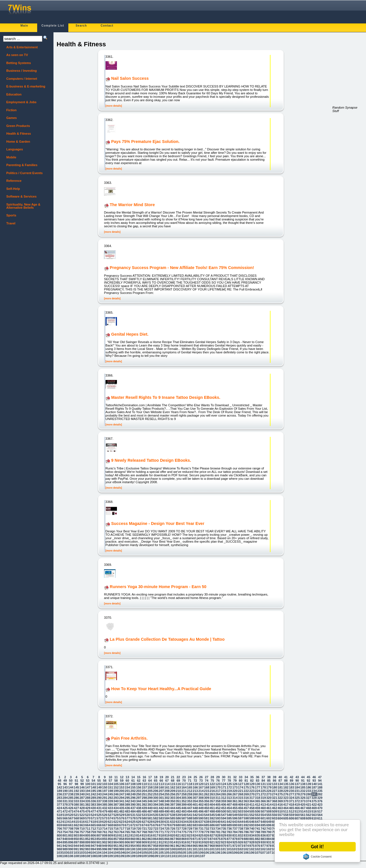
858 (122, 839)
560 (297, 815)
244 (105, 794)
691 (240, 825)
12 (122, 777)
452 (218, 808)
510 (280, 811)
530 (127, 815)
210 (178, 791)
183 (291, 787)
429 (88, 808)
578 (133, 818)
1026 (274, 849)
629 (156, 822)
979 (274, 846)
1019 (235, 849)
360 (229, 801)
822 (184, 835)
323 (286, 798)
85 (269, 781)
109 (139, 784)
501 (229, 811)
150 (105, 787)
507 (263, 811)
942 (65, 846)
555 (269, 815)
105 (116, 784)
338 (105, 801)
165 (190, 787)
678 (167, 825)
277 (291, 794)
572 (99, 818)
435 (122, 808)
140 (314, 784)
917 (190, 842)
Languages (15, 149)
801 (65, 835)
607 (297, 818)
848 (65, 839)
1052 (156, 853)
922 (218, 842)
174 (240, 787)
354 (195, 801)
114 (167, 784)
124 (224, 784)
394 (156, 805)
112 (156, 784)
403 (206, 805)
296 (133, 798)
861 (139, 839)
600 (258, 818)
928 (252, 842)
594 (224, 818)
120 (201, 784)
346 (150, 801)
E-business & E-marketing (26, 86)
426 (71, 808)
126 (235, 784)
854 (99, 839)
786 (246, 832)
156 (139, 787)
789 (263, 832)
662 (76, 825)
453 (224, 808)
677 (161, 825)
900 (94, 842)
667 (105, 825)
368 (274, 801)
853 (94, 839)
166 (195, 787)
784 (235, 832)
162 (173, 787)
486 (144, 811)
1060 (201, 853)
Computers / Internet (22, 79)
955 (139, 846)
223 (252, 791)
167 (201, 787)
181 (280, 787)
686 (212, 825)
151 (110, 787)
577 (127, 818)
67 (167, 781)
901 (99, 842)
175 (246, 787)
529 (122, 815)
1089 (99, 856)
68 (173, 781)
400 (190, 805)
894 (59, 842)
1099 (156, 856)
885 (274, 839)
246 (116, 794)
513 (297, 811)
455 (235, 808)
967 (206, 846)
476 (88, 811)
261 (201, 794)
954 (133, 846)
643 (235, 822)
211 (184, 791)
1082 (59, 856)
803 (76, 835)
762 (110, 832)
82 (252, 781)
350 (173, 801)
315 (240, 798)
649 (269, 822)
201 (127, 791)
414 (269, 805)
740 (252, 829)
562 (309, 815)
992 (82, 849)
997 (110, 849)
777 (195, 832)
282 (320, 794)
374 (309, 801)
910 (150, 842)
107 (127, 784)
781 (218, 832)
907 (133, 842)
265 (224, 794)
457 (246, 808)
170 (218, 787)
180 (274, 787)
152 (116, 787)
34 (246, 777)
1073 (274, 853)
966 (201, 846)
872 (201, 839)
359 (224, 801)
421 (309, 805)
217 (218, 791)
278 (297, 794)
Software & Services (21, 196)
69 (178, 781)
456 (240, 808)
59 (122, 781)
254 (161, 794)
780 (212, 832)
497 (206, 811)
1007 (167, 849)
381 (82, 805)
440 (150, 808)
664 (88, 825)
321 (274, 798)
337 (99, 801)
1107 (201, 856)
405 (218, 805)
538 (173, 815)
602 (269, 818)
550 (240, 815)
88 (286, 781)
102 (99, 784)
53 (88, 781)
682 (190, 825)
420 (303, 805)
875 (218, 839)
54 (94, 781)
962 (178, 846)
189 (59, 791)
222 (246, 791)
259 (190, 794)
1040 (88, 853)
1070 (258, 853)
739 (246, 829)
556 (274, 815)
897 (76, 842)
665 (94, 825)
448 (195, 808)
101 (94, 784)
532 (139, 815)
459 (258, 808)
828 (218, 835)
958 (156, 846)
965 (195, 846)
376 (320, 801)
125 (229, 784)
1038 (76, 853)
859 (127, 839)
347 (156, 801)
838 (274, 835)
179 (269, 787)
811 (122, 835)
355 (201, 801)
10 (110, 777)
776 (190, 832)
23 (184, 777)
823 (190, 835)
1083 (65, 856)
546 (218, 815)
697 (274, 825)
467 (303, 808)
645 (246, 822)
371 (291, 801)
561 (303, 815)
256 (173, 794)
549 (235, 815)
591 (206, 818)
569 (82, 818)
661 (71, 825)
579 (139, 818)
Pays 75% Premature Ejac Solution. (145, 142)
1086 (82, 856)
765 (127, 832)
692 (246, 825)
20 (167, 777)
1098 (150, 856)
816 (150, 835)
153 (122, 787)
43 (297, 777)
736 (229, 829)
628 (150, 822)
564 (320, 815)
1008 (173, 849)
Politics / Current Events (24, 173)
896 (71, 842)
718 (127, 829)
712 (94, 829)
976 (258, 846)
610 (314, 818)
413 (263, 805)
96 (65, 784)
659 (59, 825)
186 (309, 787)
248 (127, 794)
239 (76, 794)
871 (195, 839)
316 (246, 798)
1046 (122, 853)
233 (309, 791)
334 (82, 801)
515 (309, 811)
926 (240, 842)
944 (76, 846)
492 (178, 811)
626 (139, 822)
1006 (161, 849)
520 (71, 815)
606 (291, 818)
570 (88, 818)
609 (309, 818)
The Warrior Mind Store (132, 205)
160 (161, 787)
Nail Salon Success (130, 79)
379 (71, 805)
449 (201, 808)
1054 (167, 853)
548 (229, 815)
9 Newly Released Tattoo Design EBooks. (151, 461)
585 (173, 818)
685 (206, 825)
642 (229, 822)
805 (88, 835)
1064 (224, 853)
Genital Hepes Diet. (130, 334)
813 (133, 835)
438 (139, 808)
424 (59, 808)
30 (224, 777)
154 (127, 787)
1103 (178, 856)
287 (82, 798)
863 (150, 839)
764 (122, 832)
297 (139, 798)
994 (94, 849)
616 (82, 822)
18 (156, 777)
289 (94, 798)
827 (212, 835)
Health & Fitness (19, 134)
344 (139, 801)
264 (218, 794)
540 (184, 815)
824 (195, 835)
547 (224, 815)
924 (229, 842)
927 (246, 842)
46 (314, 777)
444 (173, 808)
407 (229, 805)
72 (195, 781)
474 (76, 811)
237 (65, 794)
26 (201, 777)
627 (144, 822)
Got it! (318, 847)
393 (150, 805)
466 (297, 808)
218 (224, 791)
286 (76, 798)
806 (94, 835)
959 (161, 846)
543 (201, 815)
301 (161, 798)
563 (314, 815)
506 (258, 811)
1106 (195, 856)
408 (235, 805)
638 (206, 822)
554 (263, 815)
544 (206, 815)
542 (195, 815)
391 (139, 805)
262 (206, 794)
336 (94, 801)
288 (88, 798)
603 (274, 818)
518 (59, 815)
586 (178, 818)
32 (235, 777)
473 (71, 811)
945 (82, 846)
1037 (71, 853)
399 (184, 805)
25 (195, 777)
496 (201, 811)
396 (167, 805)
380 (76, 805)
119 (195, 784)
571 (94, 818)
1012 (195, 849)
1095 (133, 856)
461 (269, 808)
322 (280, 798)
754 (65, 832)
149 (99, 787)
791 (274, 832)
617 (88, 822)
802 (71, 835)
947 (94, 846)
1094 (128, 856)
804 (82, 835)
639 (212, 822)
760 (99, 832)
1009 (178, 849)
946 (88, 846)
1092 (116, 856)
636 (195, 822)
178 (263, 787)
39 (274, 777)
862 (144, 839)
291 (105, 798)
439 (144, 808)
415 (274, 805)
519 (65, 815)
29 (218, 777)
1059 (195, 853)
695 (263, 825)
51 (76, 781)
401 (195, 805)
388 (122, 805)
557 (280, 815)
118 (190, 784)
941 (59, 846)
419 (297, 805)
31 (229, 777)
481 (116, 811)
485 (139, 811)
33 (240, 777)
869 (184, 839)
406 (224, 805)
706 (59, 829)
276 (286, 794)
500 (224, 811)
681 (184, 825)
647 (258, 822)
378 (65, 805)
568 (76, 818)
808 (105, 835)
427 (76, 808)
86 (274, 781)
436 (127, 808)
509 (274, 811)
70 (184, 781)
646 (252, 822)
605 (286, 818)
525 (99, 815)
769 (150, 832)
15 (139, 777)
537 (167, 815)
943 (71, 846)
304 (178, 798)
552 (252, 815)
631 (167, 822)
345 (144, 801)
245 (110, 794)
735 (224, 829)
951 (116, 846)
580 (144, 818)
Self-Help (13, 189)
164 (184, 787)
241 (88, 794)
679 (173, 825)
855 (105, 839)
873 (206, 839)
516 (314, 811)
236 (59, 794)
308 (201, 798)
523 (88, 815)
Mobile (11, 157)
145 (76, 787)
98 (76, 784)
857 (116, 839)
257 (178, 794)
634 (184, 822)
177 (258, 787)
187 (314, 787)
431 (99, 808)
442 (161, 808)
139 (309, 784)
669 (116, 825)
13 (127, 777)
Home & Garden (18, 142)
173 (235, 787)
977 (263, 846)
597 (240, 818)
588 (190, 818)
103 (105, 784)
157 (144, 787)
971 (229, 846)
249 (133, 794)
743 (269, 829)
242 (94, 794)
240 (82, 794)
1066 (235, 853)
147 (88, 787)
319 (263, 798)
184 (297, 787)
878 (235, 839)
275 (280, 794)
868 (178, 839)
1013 (201, 849)
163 (178, 787)
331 (65, 801)
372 (297, 801)
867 (173, 839)
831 (235, 835)
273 (269, 794)
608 (303, 818)
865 (161, 839)
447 (190, 808)
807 (99, 835)
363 (246, 801)
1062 (212, 853)
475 (82, 811)
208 (167, 791)
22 (178, 777)
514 (303, 811)
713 (99, 829)
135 (286, 784)
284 (65, 798)
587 (184, 818)
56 (105, 781)
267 (235, 794)
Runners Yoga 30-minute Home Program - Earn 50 (158, 587)
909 (144, 842)
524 (94, 815)
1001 (133, 849)
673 (139, 825)
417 (286, 805)
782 (224, 832)
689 (229, 825)
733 (212, 829)
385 (105, 805)
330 (59, 801)
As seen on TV (17, 55)
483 (127, 811)
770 (156, 832)
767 (139, 832)
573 (105, 818)
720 (139, 829)
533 (144, 815)
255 (167, 794)
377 (59, 805)
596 (235, 818)
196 (99, 791)
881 (252, 839)
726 (173, 829)
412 (258, 805)
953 (127, 846)
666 (99, 825)
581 (150, 818)
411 (252, 805)
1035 (59, 853)
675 (150, 825)
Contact (107, 26)
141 (320, 784)
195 (94, 791)
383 (94, 805)
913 (167, 842)
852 (88, 839)
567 (71, 818)
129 (252, 784)
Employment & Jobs (21, 102)
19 (161, 777)
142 (59, 787)
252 (150, 794)
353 (190, 801)
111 (150, 784)
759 (94, 832)
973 (240, 846)
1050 (144, 853)
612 (59, 822)
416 (280, 805)
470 (320, 808)
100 (88, 784)
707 (65, 829)
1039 (82, 853)
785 (240, 832)
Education (14, 94)
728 (184, 829)
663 (82, 825)
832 (240, 835)
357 (212, 801)
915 (178, 842)
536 (161, 815)
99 (82, 784)
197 (105, 791)
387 (116, 805)
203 (139, 791)
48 (59, 781)
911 (156, 842)
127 (240, 784)
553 (258, 815)
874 (212, 839)
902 (105, 842)
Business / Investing (21, 71)
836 (263, 835)
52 (82, 781)
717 (122, 829)
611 (320, 818)
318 (258, 798)
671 (127, 825)
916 (184, 842)
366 (263, 801)
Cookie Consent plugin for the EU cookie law (318, 857)
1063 (218, 853)
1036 (65, 853)
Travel (11, 223)
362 (240, 801)
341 (122, 801)
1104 (184, 856)
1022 (252, 849)
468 (309, 808)
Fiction (11, 110)
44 (303, 777)
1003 (144, 849)
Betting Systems (19, 63)
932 (274, 842)
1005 (156, 849)
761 (105, 832)
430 (94, 808)
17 (150, 777)
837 (269, 835)
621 (110, 822)
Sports (11, 215)
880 (246, 839)
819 (167, 835)
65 (156, 781)
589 (195, 818)
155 (133, 787)
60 (127, 781)
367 (269, 801)
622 (116, 822)
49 (65, 781)
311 (218, 798)
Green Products (18, 126)
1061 (207, 853)
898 (82, 842)
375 (314, 801)
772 (167, 832)
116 (178, 784)
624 (127, 822)
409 (240, 805)
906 (127, 842)
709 (76, 829)
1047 (128, 853)
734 (218, 829)
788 (258, 832)
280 (309, 794)
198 (110, 791)
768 (144, 832)
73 (201, 781)
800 (59, 835)
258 (184, 794)
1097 (144, 856)
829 (224, 835)
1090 (105, 856)
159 (156, 787)
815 (144, 835)
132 (269, 784)
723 (156, 829)
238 (71, 794)
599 (252, 818)
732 (206, 829)
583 (161, 818)
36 (258, 777)
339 (110, 801)
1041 (94, 853)
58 (116, 781)
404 (212, 805)
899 (88, 842)
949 (105, 846)
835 (258, 835)
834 (252, 835)
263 (212, 794)
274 (274, 794)
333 (76, 801)
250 (139, 794)
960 (167, 846)
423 (320, 805)
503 (240, 811)
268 (240, 794)
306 (190, 798)
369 (280, 801)
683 (195, 825)
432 (105, 808)
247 (122, 794)
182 (286, 787)
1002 (139, 849)
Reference (14, 181)
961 (173, 846)
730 (195, 829)
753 (59, 832)
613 (65, 822)
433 (110, 808)
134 (280, 784)
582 (156, 818)
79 (235, 781)
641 (224, 822)
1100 (161, 856)
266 (229, 794)
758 (88, 832)
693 (252, 825)
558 (286, 815)
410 (246, 805)
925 (235, 842)
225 (263, 791)
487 (150, 811)
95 (59, 784)
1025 (269, 849)
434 (116, 808)
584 (167, 818)
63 (144, 781)
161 (167, 787)
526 (105, 815)
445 (178, 808)
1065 (229, 853)
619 (99, 822)
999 (122, 849)
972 (235, 846)
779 (206, 832)
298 (144, 798)
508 (269, 811)
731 (201, 829)
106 (122, 784)
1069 (252, 853)
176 (252, 787)
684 (201, 825)
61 (133, 781)
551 (246, 815)
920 (206, 842)
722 (150, 829)
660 (65, 825)
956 (144, 846)
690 (235, 825)
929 (258, 842)
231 (297, 791)
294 (122, 798)
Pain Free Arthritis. (129, 738)
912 (161, 842)
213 (195, 791)
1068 (246, 853)
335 (88, 801)
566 (65, 818)
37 (263, 777)
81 (246, 781)
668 (110, 825)
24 (190, 777)
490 (167, 811)
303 (173, 798)
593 (218, 818)
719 (133, 829)
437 (133, 808)
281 (314, 794)
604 (280, 818)
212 (190, 791)
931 (269, 842)
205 (150, 791)
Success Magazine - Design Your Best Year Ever (158, 523)
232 (303, 791)
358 (218, 801)
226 (269, 791)
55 (99, 781)
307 (195, 798)
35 (252, 777)
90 (297, 781)
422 (314, 805)
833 (246, 835)
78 (229, 781)
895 (65, 842)
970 (224, 846)
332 (71, 801)
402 (201, 805)
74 (206, 781)
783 (229, 832)
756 (76, 832)
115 (173, 784)
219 (229, 791)
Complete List (53, 26)
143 (65, 787)
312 (224, 798)
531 (133, 815)
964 (190, 846)
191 (71, 791)
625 (133, 822)
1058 (190, 853)
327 (309, 798)
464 (286, 808)
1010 (184, 849)
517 (320, 811)
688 (224, 825)
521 (76, 815)
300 (156, 798)
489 (161, 811)
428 (82, 808)
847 (59, 839)
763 (116, 832)
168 (206, 787)
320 (269, 798)
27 (206, 777)
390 (133, 805)
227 (274, 791)
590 (201, 818)
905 (122, 842)
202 (133, 791)
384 (99, 805)
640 (218, 822)
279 (303, 794)
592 (212, 818)
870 (190, 839)
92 (309, 781)
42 (291, 777)
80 (240, 781)
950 (110, 846)
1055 (173, 853)
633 (178, 822)
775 (184, 832)
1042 (99, 853)
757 (82, 832)
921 (212, 842)
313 (229, 798)
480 (110, 811)
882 (258, 839)
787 (252, 832)
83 (258, 781)
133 (274, 784)
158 (150, 787)
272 (263, 794)
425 (65, 808)
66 (161, 781)
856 (110, 839)
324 (291, 798)
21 (173, 777)
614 (71, 822)
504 (246, 811)
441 (156, 808)
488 (156, 811)
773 (173, 832)
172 (229, 787)
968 (212, 846)
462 (274, 808)
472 (65, 811)
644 (240, 822)
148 (94, 787)
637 (201, 822)
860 (133, 839)
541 (190, 815)
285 (71, 798)
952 (122, 846)
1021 (246, 849)
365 (258, 801)
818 (161, 835)
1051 (150, 853)
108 (133, 784)
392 (144, 805)
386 (110, 805)
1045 (116, 853)
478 (99, 811)
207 (161, 791)
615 (76, 822)
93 (314, 781)
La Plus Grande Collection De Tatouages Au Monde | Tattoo (167, 640)
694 (258, 825)
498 (212, 811)
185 (303, 787)
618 (94, 822)
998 (116, 849)
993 (88, 849)
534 (150, 815)
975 (252, 846)
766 (133, 832)
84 (263, 781)
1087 (88, 856)
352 (184, 801)
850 (76, 839)
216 (212, 791)
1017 (224, 849)
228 (280, 791)
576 (122, 818)
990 (71, 849)
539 (178, 815)
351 (178, 801)
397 (173, 805)
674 (144, 825)
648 (263, 822)
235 (320, 791)
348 (161, 801)
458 (252, 808)
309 (206, 798)
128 (246, 784)
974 (246, 846)
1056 (178, 853)
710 (82, 829)
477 (94, 811)
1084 (71, 856)
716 (116, 829)
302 (167, 798)
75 (212, 781)
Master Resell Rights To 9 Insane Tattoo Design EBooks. (166, 397)
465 (291, 808)
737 (235, 829)
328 (314, 798)
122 (212, 784)
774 (178, 832)
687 (218, 825)
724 (161, 829)
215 (206, 791)
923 (224, 842)
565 (59, 818)
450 (206, 808)
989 (65, 849)
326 (303, 798)
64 (150, 781)
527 (110, 815)
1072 (269, 853)
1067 (241, 853)
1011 (190, 849)
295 (127, 798)
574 (110, 818)
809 (110, 835)
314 (235, 798)
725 (167, 829)
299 (150, 798)
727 (178, 829)
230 (291, 791)
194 (88, 791)
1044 (110, 853)
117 (184, 784)
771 (161, 832)
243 (99, 794)
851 (82, 839)
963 (184, 846)
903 (110, 842)
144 (71, 787)
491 (173, 811)
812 (127, 835)
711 (88, 829)
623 (122, 822)
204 (144, 791)
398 (178, 805)
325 (297, 798)
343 (133, 801)
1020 (241, 849)
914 (173, 842)
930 (263, 842)
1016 (218, 849)
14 (133, 777)
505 (252, 811)
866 (167, 839)
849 (71, 839)
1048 (133, 853)
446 (184, 808)
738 (240, 829)
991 (76, 849)
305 (184, 798)
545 (212, 815)
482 (122, 811)
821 (178, 835)
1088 (94, 856)
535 (156, 815)
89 (291, 781)
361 (235, 801)
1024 (263, 849)
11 (116, 777)
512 (291, 811)
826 (206, 835)
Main (24, 26)
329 (320, 798)
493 (184, 811)
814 (139, 835)
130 (258, 784)
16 (144, 777)
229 (286, 791)
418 (291, 805)
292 (110, 798)
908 (139, 842)
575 (116, 818)
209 (173, 791)
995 (99, 849)
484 (133, 811)
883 (263, 839)
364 (252, 801)
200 (122, 791)
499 (218, 811)
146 (82, 787)
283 (59, 798)
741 (258, 829)
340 (116, 801)
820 (173, 835)
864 (156, 839)
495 (195, 811)
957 (150, 846)
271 (258, 794)
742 (263, 829)
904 (116, 842)
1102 (173, 856)
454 (229, 808)
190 (65, 791)
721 (144, 829)
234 (314, 791)
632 (173, 822)
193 (82, 791)
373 (303, 801)
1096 (139, 856)
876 (224, 839)
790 (269, 832)
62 (139, 781)
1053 (161, 853)
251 (144, 794)
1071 (263, 853)
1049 (139, 853)
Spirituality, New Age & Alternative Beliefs (23, 206)
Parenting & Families (22, 165)
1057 (184, 853)
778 (201, 832)
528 (116, 815)
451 (212, 808)
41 (286, 777)
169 (212, 787)
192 (76, 791)
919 (201, 842)
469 (314, 808)
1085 (76, 856)
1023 (258, 849)
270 (252, 794)
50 (71, 781)
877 (229, 839)
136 (291, 784)
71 (190, 781)
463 (280, 808)
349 (167, 801)
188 (320, 787)
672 (133, 825)
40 (280, 777)
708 (71, 829)
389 (127, 805)
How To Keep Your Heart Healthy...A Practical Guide (161, 689)
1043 (105, 853)
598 (246, 818)
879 (240, 839)
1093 (122, 856)
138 (303, 784)
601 (263, 818)
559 (291, 815)
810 (116, 835)
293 (116, 798)
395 (161, 805)
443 (167, 808)
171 (224, 787)
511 (286, 811)
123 (218, 784)
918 (195, 842)
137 (297, 784)
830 (229, 835)
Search (81, 26)
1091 (110, 856)
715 (110, 829)
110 (144, 784)
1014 (207, 849)
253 (156, 794)
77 (224, 781)
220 (235, 791)
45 (309, 777)
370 (286, 801)
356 (206, 801)
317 (252, 798)
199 (116, 791)
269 (246, 794)
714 (105, 829)
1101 (167, 856)
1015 (212, 849)
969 (218, 846)
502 (235, 811)
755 (71, 832)
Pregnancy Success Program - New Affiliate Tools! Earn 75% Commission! (182, 268)
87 (280, 781)
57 (110, 781)
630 (161, 822)
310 (212, 798)
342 (127, 801)
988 (59, 849)
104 (110, 784)
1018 (229, 849)
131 (263, 784)
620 (105, 822)
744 (274, 829)
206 (156, 791)
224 (258, 791)
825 (201, 835)
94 (320, 781)
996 (105, 849)
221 (240, 791)
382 (88, 805)
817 (156, 835)
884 (269, 839)
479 (105, 811)
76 (218, 781)
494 (190, 811)
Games (12, 118)
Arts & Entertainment (22, 47)
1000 (128, 849)
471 (59, 811)
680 (178, 825)
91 (303, 781)
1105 (190, 856)
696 (269, 825)
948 (99, 846)
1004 (150, 849)
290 (99, 798)
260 (195, 794)
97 (71, 784)
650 (274, 822)
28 (212, 777)
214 (201, 791)
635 (190, 822)
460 (263, 808)
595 (229, 818)
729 (190, 829)
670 (122, 825)
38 (269, 777)
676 (156, 825)
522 (82, 815)
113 (161, 784)
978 (269, 846)
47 (320, 777)
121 (206, 784)
